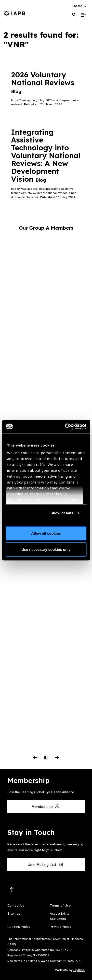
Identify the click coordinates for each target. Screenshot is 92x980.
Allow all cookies (46, 533)
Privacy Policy (60, 927)
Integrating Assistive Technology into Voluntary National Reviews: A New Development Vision (46, 155)
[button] (80, 6)
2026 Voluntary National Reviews (44, 82)
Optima (79, 970)
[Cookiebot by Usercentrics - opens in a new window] (66, 426)
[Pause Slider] (46, 758)
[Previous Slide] (35, 758)
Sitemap (14, 914)
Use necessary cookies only (46, 549)
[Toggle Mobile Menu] (83, 15)
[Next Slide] (57, 758)
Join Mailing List (45, 865)
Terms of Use (60, 905)
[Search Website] (74, 15)
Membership (45, 807)
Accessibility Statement (59, 916)
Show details (62, 513)
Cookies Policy (19, 927)
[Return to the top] (12, 890)
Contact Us (16, 905)
